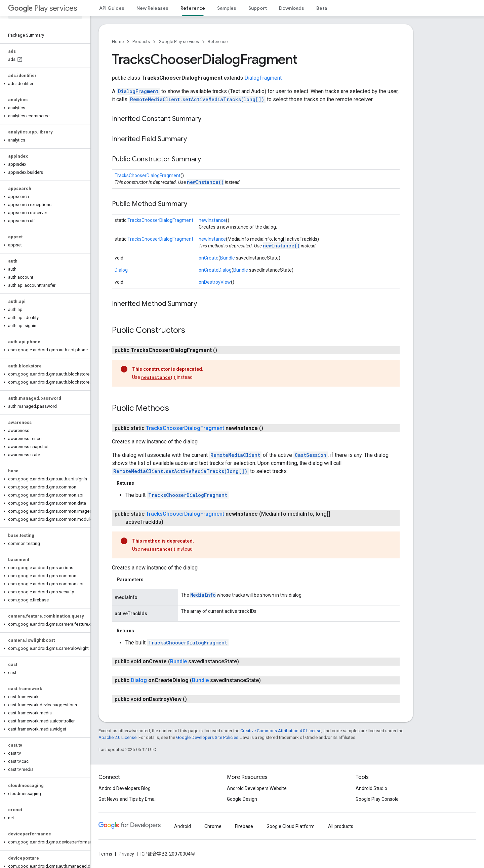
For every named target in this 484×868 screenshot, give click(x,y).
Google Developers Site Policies (207, 737)
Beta (322, 8)
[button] (44, 84)
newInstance (212, 220)
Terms (105, 854)
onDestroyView (215, 282)
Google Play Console (377, 799)
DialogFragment (263, 78)
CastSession (311, 455)
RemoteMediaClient (235, 455)
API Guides (112, 8)
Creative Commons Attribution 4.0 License (281, 731)
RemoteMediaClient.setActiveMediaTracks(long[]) (197, 99)
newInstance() (205, 182)
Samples (227, 8)
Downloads (292, 8)
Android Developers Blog (125, 788)
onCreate (209, 258)
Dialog (121, 270)
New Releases (152, 8)
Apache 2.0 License (117, 737)
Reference (218, 42)
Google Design (242, 799)
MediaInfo (203, 595)
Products (141, 42)
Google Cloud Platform (291, 826)
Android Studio (371, 788)
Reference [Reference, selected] (193, 8)
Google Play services (179, 42)
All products (341, 826)
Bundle (228, 258)
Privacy (126, 854)
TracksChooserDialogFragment (148, 175)
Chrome (213, 826)
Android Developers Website (257, 788)
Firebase (244, 826)
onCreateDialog (215, 270)
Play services (43, 8)
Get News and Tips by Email (128, 799)
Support (258, 8)
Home (118, 42)
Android (183, 826)
